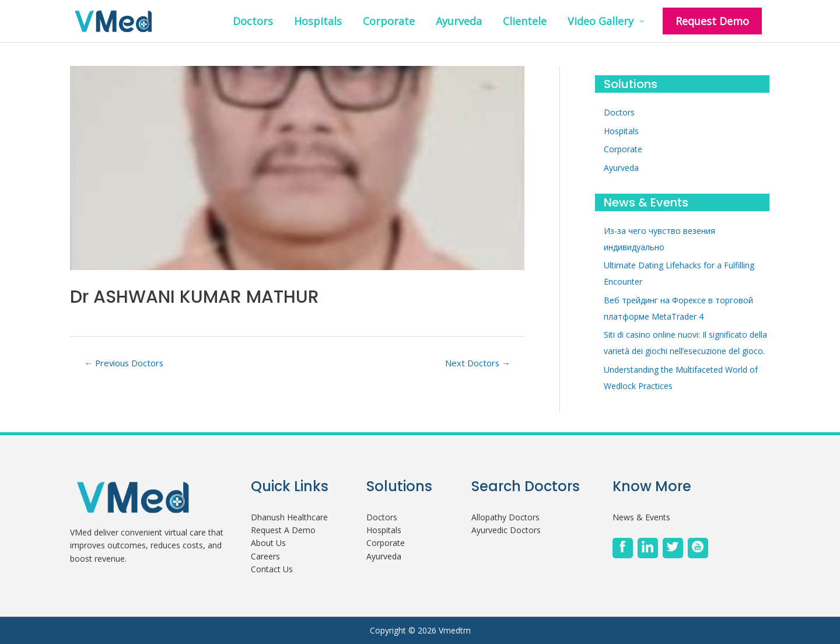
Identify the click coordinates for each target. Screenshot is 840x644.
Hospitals (318, 21)
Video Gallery (601, 21)
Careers (265, 556)
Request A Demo (283, 530)
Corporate (389, 21)
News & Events (641, 517)
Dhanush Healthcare (289, 517)
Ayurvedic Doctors (506, 530)
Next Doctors (478, 363)
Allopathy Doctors (505, 517)
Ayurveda (459, 21)
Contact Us (272, 569)
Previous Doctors (124, 363)
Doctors (253, 21)
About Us (268, 543)
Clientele (525, 21)
